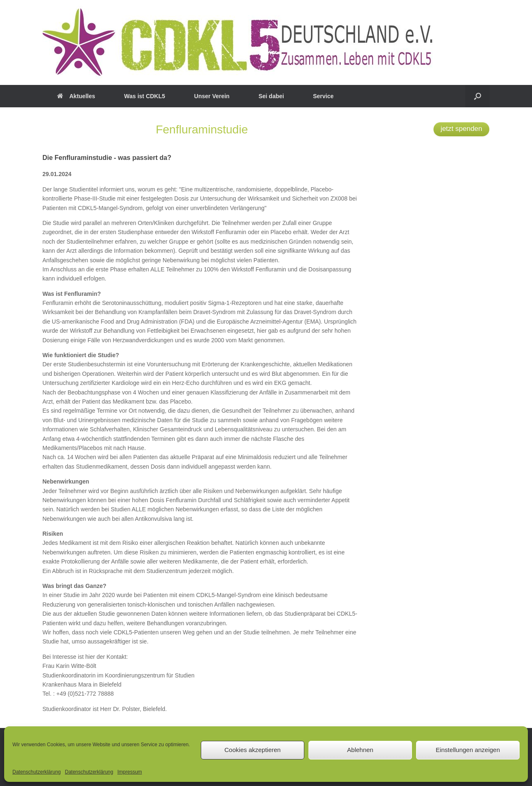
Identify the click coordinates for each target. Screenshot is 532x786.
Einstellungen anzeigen (468, 750)
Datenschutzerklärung (37, 772)
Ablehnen (360, 750)
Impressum (129, 772)
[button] (478, 96)
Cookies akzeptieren (253, 750)
